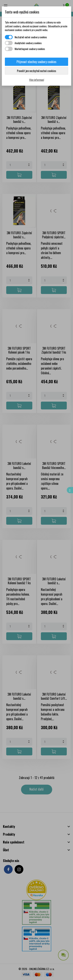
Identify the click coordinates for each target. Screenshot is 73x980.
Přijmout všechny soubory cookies (36, 62)
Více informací (37, 80)
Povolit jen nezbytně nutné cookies (36, 71)
